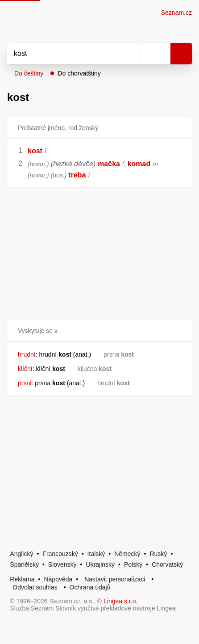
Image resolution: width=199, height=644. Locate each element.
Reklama (22, 579)
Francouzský (60, 554)
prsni (25, 383)
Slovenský (62, 564)
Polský (133, 564)
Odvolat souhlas (35, 587)
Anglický (21, 554)
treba (77, 175)
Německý (127, 554)
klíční (25, 369)
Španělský (24, 564)
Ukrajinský (101, 564)
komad (139, 164)
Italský (96, 554)
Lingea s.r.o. (120, 601)
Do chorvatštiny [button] (79, 73)
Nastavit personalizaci (115, 579)
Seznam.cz (176, 13)
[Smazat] (130, 54)
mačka (109, 164)
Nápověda (58, 579)
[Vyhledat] (64, 54)
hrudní (27, 354)
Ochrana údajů (90, 587)
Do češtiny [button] (29, 73)
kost (35, 151)
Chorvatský (167, 564)
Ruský (158, 554)
